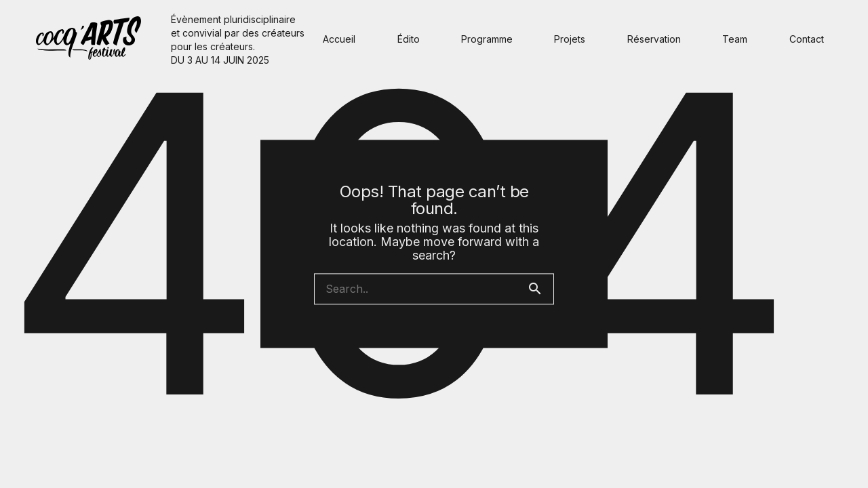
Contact (807, 39)
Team (735, 39)
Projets (570, 39)
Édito (409, 39)
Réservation (654, 39)
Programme (487, 39)
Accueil (339, 39)
